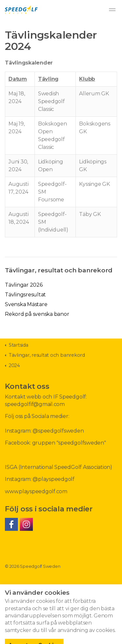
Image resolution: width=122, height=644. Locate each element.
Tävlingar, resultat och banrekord (59, 270)
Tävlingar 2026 (24, 285)
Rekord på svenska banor (37, 314)
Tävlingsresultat (25, 295)
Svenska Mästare (26, 304)
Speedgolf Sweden (21, 10)
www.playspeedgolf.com (36, 491)
